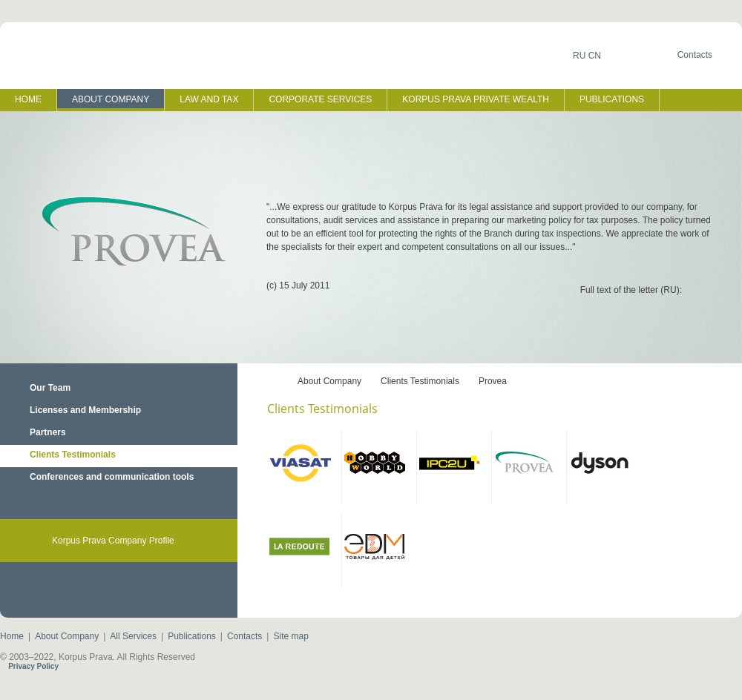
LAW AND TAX (209, 99)
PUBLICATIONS (612, 99)
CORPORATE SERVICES (320, 99)
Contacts (244, 636)
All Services (133, 636)
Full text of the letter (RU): (631, 290)
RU (579, 56)
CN (595, 56)
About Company (329, 381)
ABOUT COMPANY (111, 99)
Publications (192, 636)
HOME (28, 99)
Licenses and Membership (85, 410)
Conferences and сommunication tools (112, 477)
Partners (48, 432)
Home (12, 636)
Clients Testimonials (73, 455)
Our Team (50, 388)
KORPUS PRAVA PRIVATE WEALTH (476, 99)
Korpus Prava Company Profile (113, 541)
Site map (290, 636)
